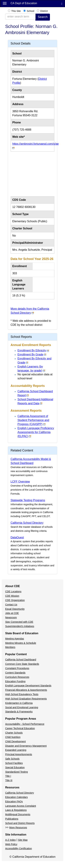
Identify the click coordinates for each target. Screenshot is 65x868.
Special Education (15, 767)
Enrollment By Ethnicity (32, 350)
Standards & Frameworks (19, 712)
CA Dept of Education (24, 3)
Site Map (23, 840)
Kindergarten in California (19, 703)
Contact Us (11, 605)
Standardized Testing (17, 772)
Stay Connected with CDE (19, 622)
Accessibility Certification (19, 848)
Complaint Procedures (17, 668)
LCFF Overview (20, 482)
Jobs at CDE (12, 613)
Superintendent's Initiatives (20, 626)
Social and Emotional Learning (22, 707)
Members (10, 647)
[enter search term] (20, 17)
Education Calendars (16, 797)
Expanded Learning (16, 750)
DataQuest (17, 537)
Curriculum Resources (17, 677)
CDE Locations (13, 591)
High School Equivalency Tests (22, 694)
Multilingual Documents (18, 814)
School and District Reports (20, 823)
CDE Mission (12, 596)
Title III (9, 780)
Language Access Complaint (21, 806)
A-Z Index (10, 840)
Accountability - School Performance (25, 724)
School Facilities (14, 763)
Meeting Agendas (15, 639)
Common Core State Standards (22, 664)
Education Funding (15, 681)
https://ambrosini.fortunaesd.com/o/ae (36, 144)
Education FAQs (14, 801)
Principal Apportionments (19, 754)
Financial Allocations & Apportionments (26, 690)
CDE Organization (15, 600)
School (30, 11)
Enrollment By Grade (30, 354)
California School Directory (27, 523)
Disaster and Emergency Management (26, 746)
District (44, 11)
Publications (12, 819)
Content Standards (15, 673)
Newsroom (11, 617)
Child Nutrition (13, 737)
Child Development (15, 741)
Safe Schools (12, 759)
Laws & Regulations (16, 810)
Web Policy (11, 844)
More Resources (18, 827)
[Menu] (5, 3)
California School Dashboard (21, 660)
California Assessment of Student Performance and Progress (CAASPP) (33, 420)
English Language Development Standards (28, 686)
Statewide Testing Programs (28, 500)
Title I (8, 776)
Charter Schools (14, 733)
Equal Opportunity (15, 609)
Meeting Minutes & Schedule (21, 643)
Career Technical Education (20, 728)
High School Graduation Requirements (26, 699)
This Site (16, 11)
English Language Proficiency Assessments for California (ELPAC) (36, 432)
